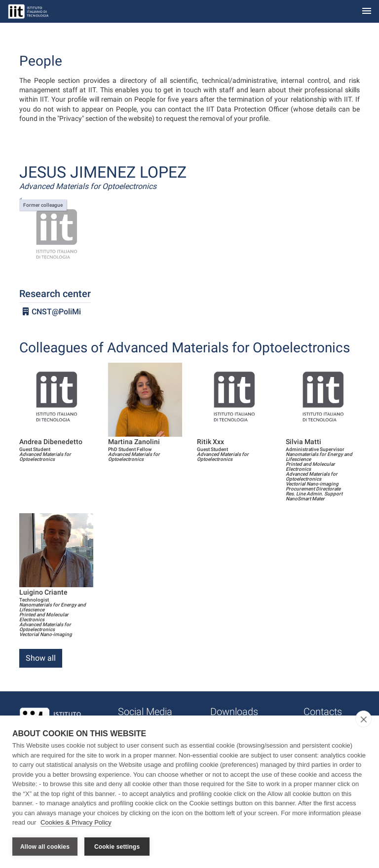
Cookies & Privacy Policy (76, 823)
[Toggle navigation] (367, 12)
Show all (41, 658)
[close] (363, 719)
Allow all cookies (45, 847)
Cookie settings (117, 847)
